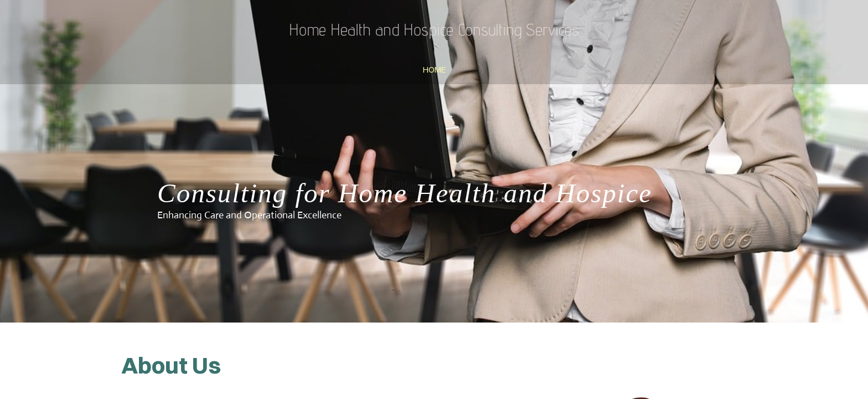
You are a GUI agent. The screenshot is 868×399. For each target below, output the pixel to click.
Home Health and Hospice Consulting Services (434, 29)
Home (434, 70)
